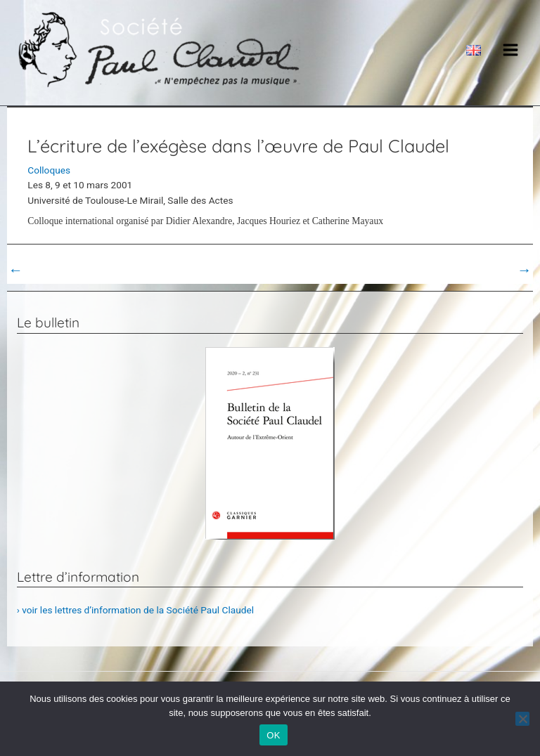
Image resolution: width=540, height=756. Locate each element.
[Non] (522, 719)
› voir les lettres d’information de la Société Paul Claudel (135, 610)
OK (273, 735)
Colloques (49, 170)
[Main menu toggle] (511, 50)
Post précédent (49, 270)
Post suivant (497, 270)
